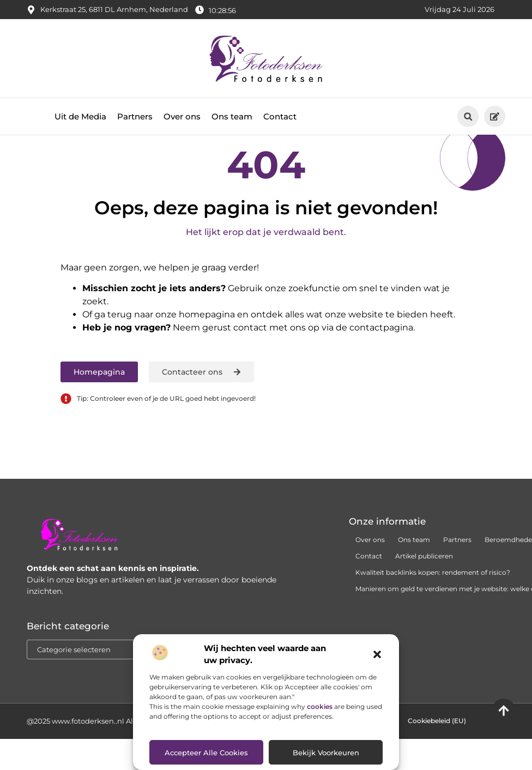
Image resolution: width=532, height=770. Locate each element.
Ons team (232, 116)
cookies (320, 706)
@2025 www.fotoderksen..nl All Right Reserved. (110, 765)
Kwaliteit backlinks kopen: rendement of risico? (433, 616)
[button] (377, 654)
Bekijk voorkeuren (326, 753)
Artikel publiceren (424, 600)
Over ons (182, 116)
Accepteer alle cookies (206, 753)
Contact (280, 116)
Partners (135, 116)
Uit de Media (80, 116)
